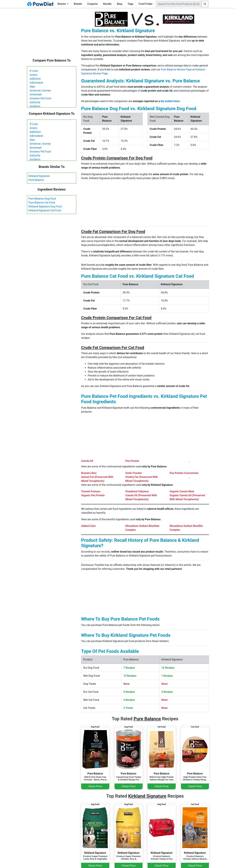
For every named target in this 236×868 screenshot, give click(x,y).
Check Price (95, 786)
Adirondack (36, 83)
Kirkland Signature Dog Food (45, 207)
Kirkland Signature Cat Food (45, 210)
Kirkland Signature (39, 176)
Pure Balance (36, 180)
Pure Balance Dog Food (42, 199)
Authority (35, 102)
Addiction (35, 79)
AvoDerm (35, 106)
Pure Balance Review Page (176, 70)
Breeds (78, 4)
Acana (33, 75)
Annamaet (36, 94)
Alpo (32, 87)
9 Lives (34, 71)
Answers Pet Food (40, 98)
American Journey (40, 91)
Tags (130, 4)
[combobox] (179, 4)
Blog (119, 4)
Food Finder (146, 4)
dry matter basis (170, 101)
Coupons (92, 4)
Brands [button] (62, 4)
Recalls (107, 4)
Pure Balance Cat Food (42, 203)
